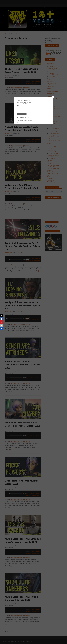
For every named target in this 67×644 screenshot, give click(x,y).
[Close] (53, 97)
